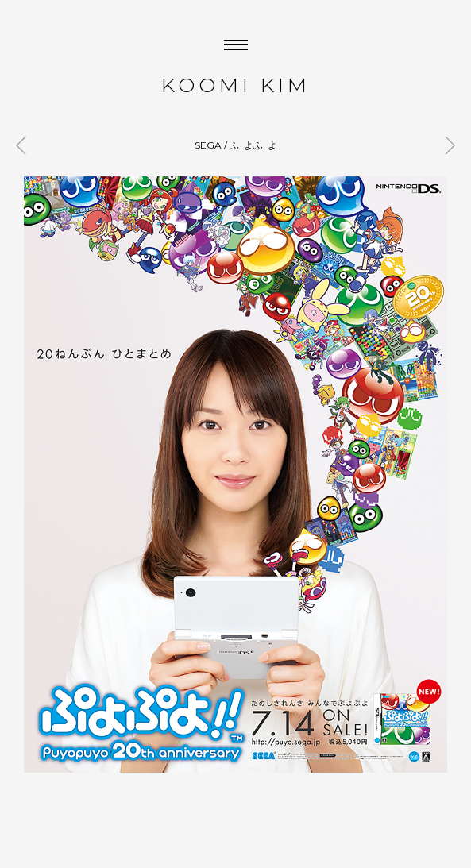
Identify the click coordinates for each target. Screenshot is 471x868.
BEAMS (446, 145)
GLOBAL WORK (25, 145)
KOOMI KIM (236, 85)
